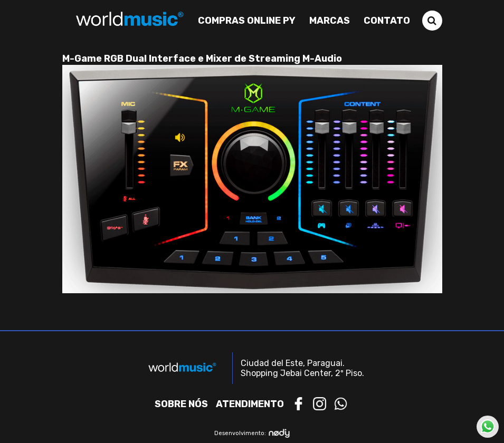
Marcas (330, 21)
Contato (387, 21)
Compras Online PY (247, 21)
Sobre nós (181, 404)
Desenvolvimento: (252, 433)
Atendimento (250, 404)
